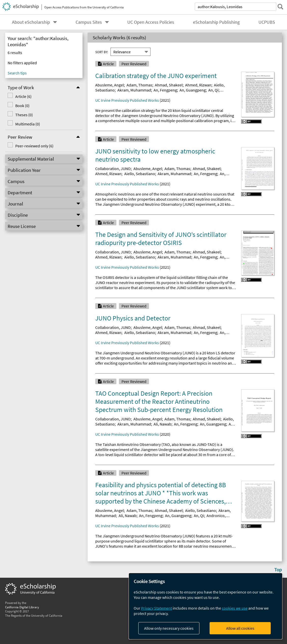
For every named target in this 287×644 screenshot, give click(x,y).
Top (278, 570)
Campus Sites (89, 22)
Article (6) (23, 96)
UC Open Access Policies (151, 22)
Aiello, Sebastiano (140, 174)
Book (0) (22, 106)
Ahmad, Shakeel (169, 85)
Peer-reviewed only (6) (34, 146)
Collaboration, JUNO (113, 169)
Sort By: (102, 52)
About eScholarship (31, 22)
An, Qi (213, 90)
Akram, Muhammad (134, 90)
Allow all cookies (240, 628)
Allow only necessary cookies (169, 628)
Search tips (17, 73)
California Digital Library (22, 607)
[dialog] (206, 606)
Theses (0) (24, 115)
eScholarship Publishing (216, 22)
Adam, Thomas (139, 85)
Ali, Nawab (162, 424)
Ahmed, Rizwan (198, 85)
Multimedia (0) (28, 124)
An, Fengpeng (165, 90)
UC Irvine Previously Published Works (127, 100)
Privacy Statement (156, 608)
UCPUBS (267, 22)
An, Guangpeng (193, 90)
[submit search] (280, 7)
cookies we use (235, 608)
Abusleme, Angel (110, 85)
